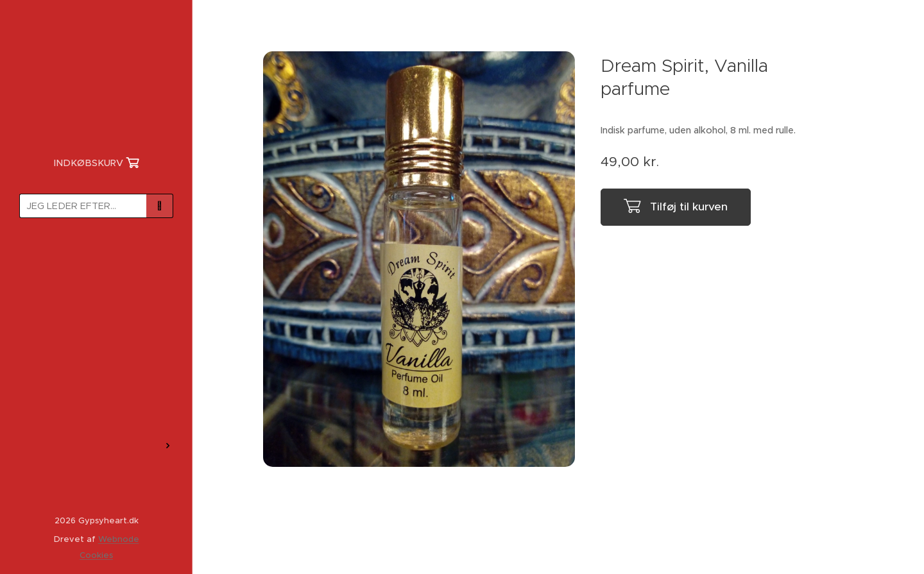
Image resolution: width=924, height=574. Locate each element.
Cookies (96, 555)
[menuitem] (96, 265)
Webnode (119, 539)
